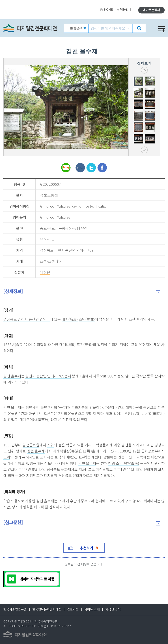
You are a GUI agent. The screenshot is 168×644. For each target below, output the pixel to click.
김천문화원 (31, 445)
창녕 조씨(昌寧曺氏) (124, 463)
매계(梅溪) (70, 319)
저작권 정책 (113, 609)
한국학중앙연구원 (15, 609)
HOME (108, 10)
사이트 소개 (92, 609)
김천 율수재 (12, 376)
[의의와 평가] (14, 491)
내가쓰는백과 (151, 10)
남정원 (45, 272)
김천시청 (73, 609)
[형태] (8, 398)
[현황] (8, 436)
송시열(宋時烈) (153, 414)
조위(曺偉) (87, 319)
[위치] (8, 367)
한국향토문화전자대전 (47, 609)
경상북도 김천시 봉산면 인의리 (27, 319)
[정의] (8, 310)
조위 (50, 445)
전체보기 (144, 63)
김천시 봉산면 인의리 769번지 (48, 376)
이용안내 (126, 10)
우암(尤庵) (132, 414)
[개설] (8, 335)
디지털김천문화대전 (37, 29)
